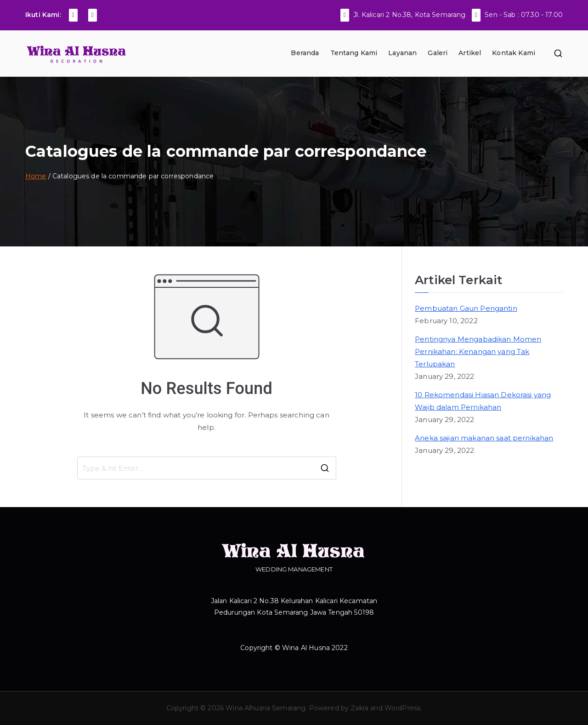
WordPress (402, 708)
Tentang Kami (354, 53)
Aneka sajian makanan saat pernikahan (484, 438)
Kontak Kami (514, 53)
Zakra (359, 708)
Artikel (470, 53)
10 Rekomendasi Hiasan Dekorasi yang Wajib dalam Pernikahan (483, 401)
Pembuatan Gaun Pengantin (466, 308)
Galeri (438, 53)
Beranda (305, 53)
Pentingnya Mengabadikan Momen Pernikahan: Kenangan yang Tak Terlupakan (478, 351)
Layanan (402, 53)
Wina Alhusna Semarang (266, 708)
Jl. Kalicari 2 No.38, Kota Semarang (409, 15)
